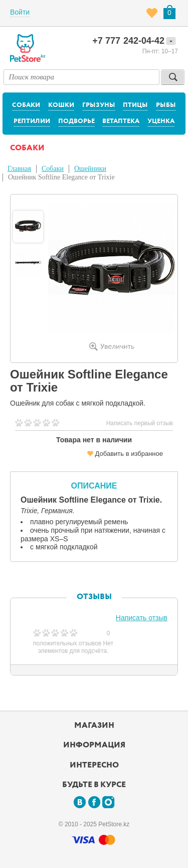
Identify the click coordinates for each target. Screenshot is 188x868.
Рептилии (32, 121)
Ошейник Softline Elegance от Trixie (61, 177)
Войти (20, 12)
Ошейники (90, 169)
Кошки (61, 105)
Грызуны (99, 105)
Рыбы (166, 105)
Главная (19, 169)
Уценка (161, 121)
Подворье (76, 121)
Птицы (135, 105)
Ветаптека (121, 121)
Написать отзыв (142, 618)
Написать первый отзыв (140, 423)
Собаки (26, 105)
